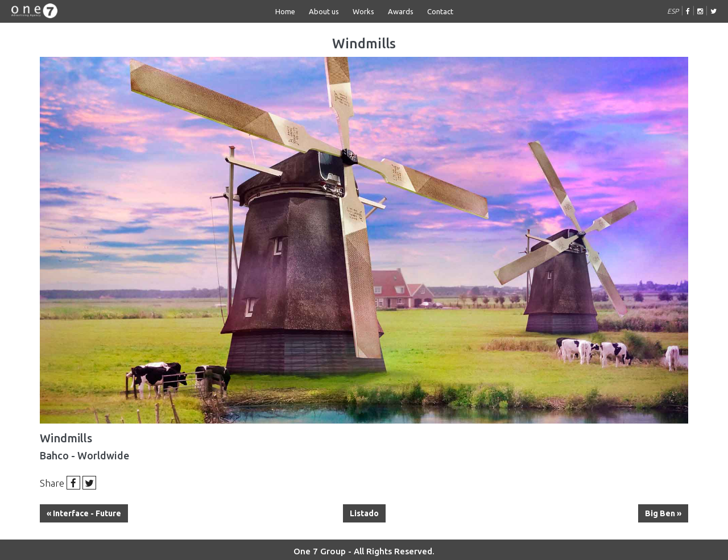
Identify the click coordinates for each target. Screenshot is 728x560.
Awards (401, 11)
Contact (440, 11)
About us (324, 11)
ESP (673, 11)
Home (285, 11)
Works (363, 11)
